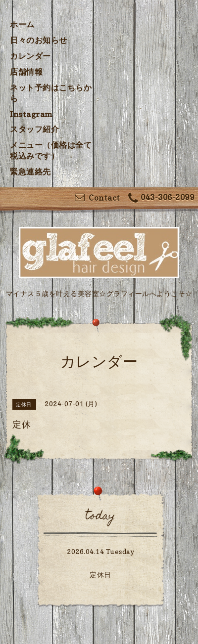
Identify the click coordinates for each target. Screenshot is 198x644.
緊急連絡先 (30, 172)
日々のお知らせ (39, 40)
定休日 (100, 575)
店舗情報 (26, 72)
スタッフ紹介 (34, 129)
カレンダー (30, 56)
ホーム (22, 24)
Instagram (31, 114)
